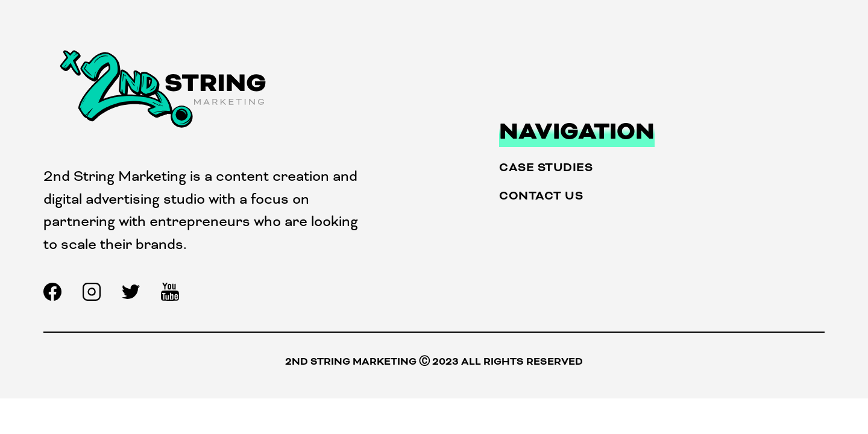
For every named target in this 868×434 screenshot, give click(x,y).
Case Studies (546, 167)
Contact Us (541, 196)
